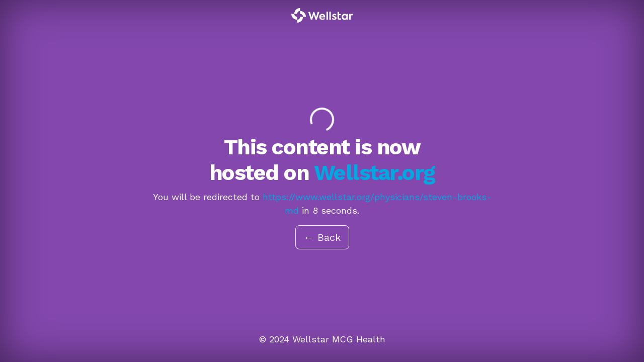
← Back (322, 237)
